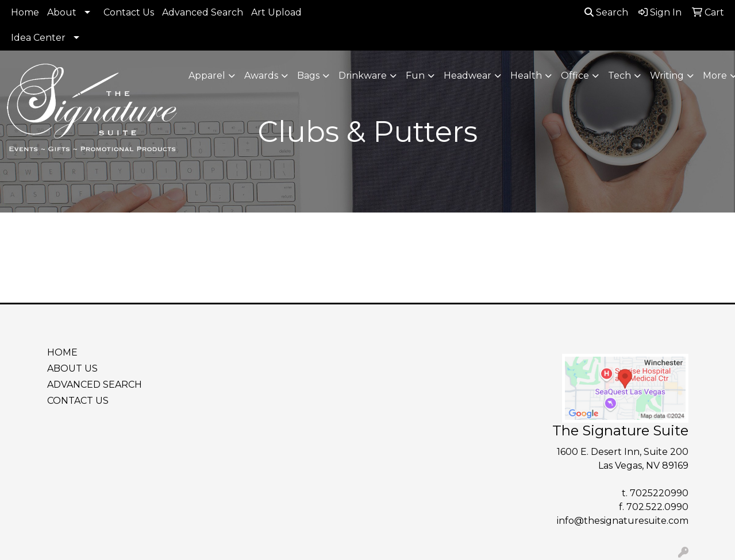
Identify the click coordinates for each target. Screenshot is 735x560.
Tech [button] (619, 76)
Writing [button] (667, 76)
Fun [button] (415, 76)
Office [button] (575, 76)
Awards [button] (261, 76)
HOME (62, 352)
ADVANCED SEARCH (95, 385)
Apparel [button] (207, 76)
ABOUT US (72, 368)
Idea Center (38, 38)
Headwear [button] (467, 76)
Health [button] (526, 76)
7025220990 (659, 493)
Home (25, 12)
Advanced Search (203, 12)
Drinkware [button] (363, 76)
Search (606, 12)
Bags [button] (308, 76)
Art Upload (276, 12)
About (62, 12)
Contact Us (129, 12)
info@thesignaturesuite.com (623, 521)
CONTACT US (78, 401)
